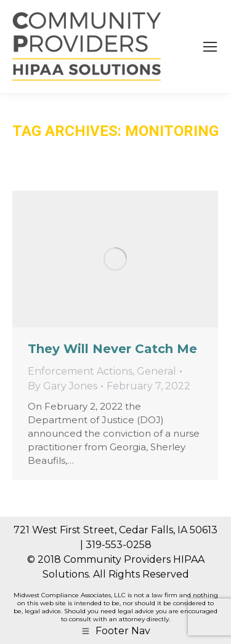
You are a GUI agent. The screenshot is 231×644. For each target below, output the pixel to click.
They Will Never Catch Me (112, 349)
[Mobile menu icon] (210, 47)
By (63, 386)
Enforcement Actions (80, 371)
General (156, 371)
